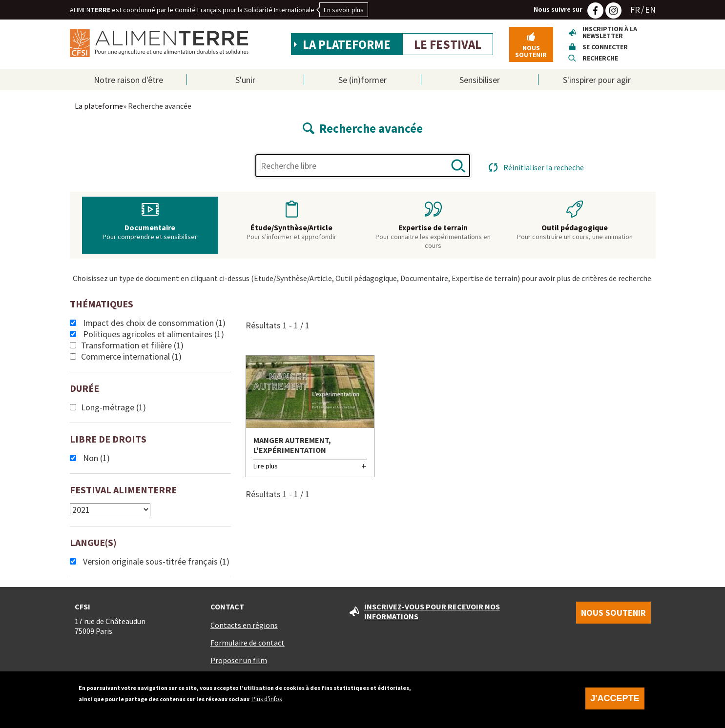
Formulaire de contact (248, 643)
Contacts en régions (244, 625)
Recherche (600, 58)
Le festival (448, 44)
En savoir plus (344, 10)
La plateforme (347, 44)
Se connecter (605, 47)
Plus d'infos (267, 704)
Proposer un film (239, 660)
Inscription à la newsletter (610, 32)
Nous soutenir (531, 51)
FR (635, 10)
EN (650, 10)
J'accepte (615, 703)
